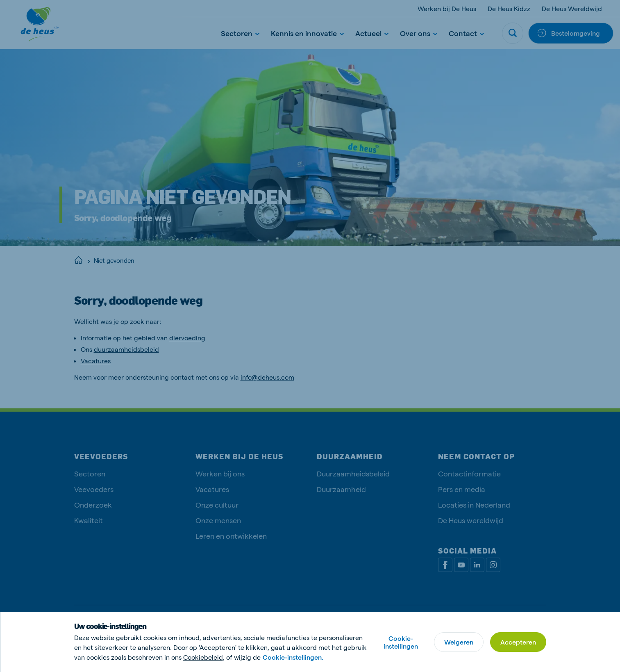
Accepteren (518, 642)
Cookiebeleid (203, 657)
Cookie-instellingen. (293, 657)
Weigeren (459, 642)
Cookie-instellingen (401, 642)
